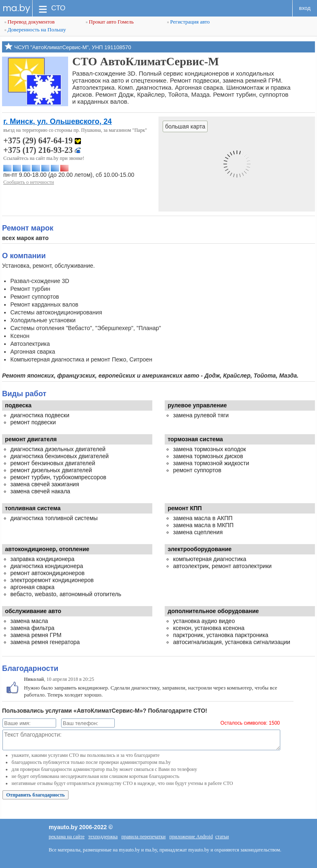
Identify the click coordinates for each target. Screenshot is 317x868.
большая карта (185, 126)
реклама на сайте (67, 837)
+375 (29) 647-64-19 (42, 140)
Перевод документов (30, 22)
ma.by (16, 8)
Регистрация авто (188, 22)
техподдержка (103, 837)
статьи (222, 837)
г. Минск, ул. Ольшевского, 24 (58, 121)
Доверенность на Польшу (35, 30)
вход (305, 8)
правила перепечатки (143, 837)
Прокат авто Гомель (110, 22)
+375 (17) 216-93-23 (42, 150)
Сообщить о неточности (29, 182)
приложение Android (191, 837)
